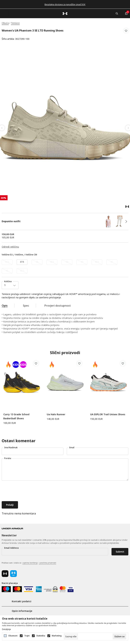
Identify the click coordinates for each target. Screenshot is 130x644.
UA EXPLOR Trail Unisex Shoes (108, 413)
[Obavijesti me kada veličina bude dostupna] (7, 261)
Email (72, 446)
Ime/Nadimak (11, 446)
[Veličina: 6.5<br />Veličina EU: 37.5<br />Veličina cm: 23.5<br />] (22, 261)
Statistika (41, 636)
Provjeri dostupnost (58, 305)
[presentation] (27, 490)
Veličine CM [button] (31, 254)
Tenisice (15, 23)
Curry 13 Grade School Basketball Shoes (16, 415)
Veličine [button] (19, 254)
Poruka (8, 457)
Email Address (12, 547)
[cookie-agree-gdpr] (119, 636)
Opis (5, 305)
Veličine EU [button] (7, 254)
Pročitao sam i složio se (29, 562)
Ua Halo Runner (56, 413)
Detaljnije (6, 629)
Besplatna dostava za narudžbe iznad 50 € (65, 4)
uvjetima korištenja (30, 562)
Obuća (5, 23)
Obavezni (13, 636)
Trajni (27, 636)
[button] (126, 35)
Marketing (57, 636)
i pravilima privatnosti (47, 562)
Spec (26, 305)
